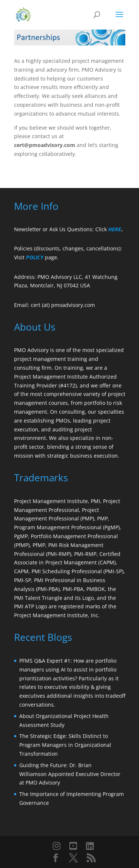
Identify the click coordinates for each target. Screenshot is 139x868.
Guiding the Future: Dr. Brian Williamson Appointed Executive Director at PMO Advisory (70, 774)
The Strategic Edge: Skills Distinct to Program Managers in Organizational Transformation (65, 745)
